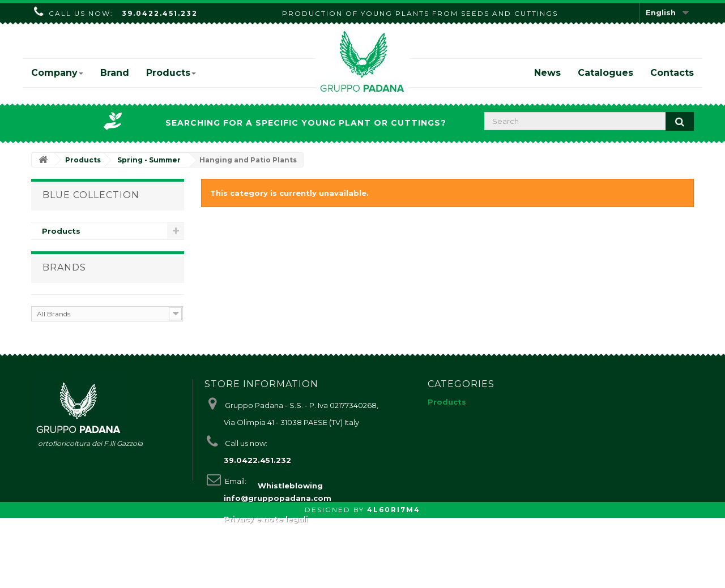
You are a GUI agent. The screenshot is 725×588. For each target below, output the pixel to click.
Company (57, 73)
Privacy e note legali (266, 533)
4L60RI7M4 (394, 580)
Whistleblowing (290, 556)
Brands (64, 273)
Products (171, 73)
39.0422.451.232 (160, 13)
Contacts (672, 73)
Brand (115, 73)
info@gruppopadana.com (278, 512)
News (547, 73)
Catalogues (605, 73)
